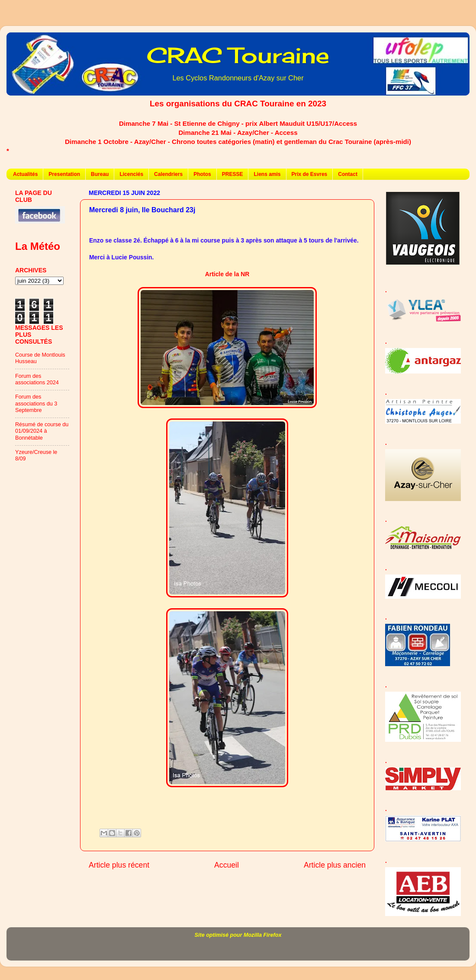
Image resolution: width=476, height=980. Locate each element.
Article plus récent (119, 865)
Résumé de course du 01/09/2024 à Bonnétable (42, 431)
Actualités (25, 174)
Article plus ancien (335, 865)
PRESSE (233, 174)
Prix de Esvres (310, 174)
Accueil (227, 865)
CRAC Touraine (238, 55)
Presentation (64, 174)
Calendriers (168, 174)
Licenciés (131, 174)
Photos (202, 174)
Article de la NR (227, 274)
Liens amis (267, 174)
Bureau (100, 174)
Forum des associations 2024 (37, 379)
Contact (348, 174)
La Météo (38, 246)
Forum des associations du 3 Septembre (36, 403)
